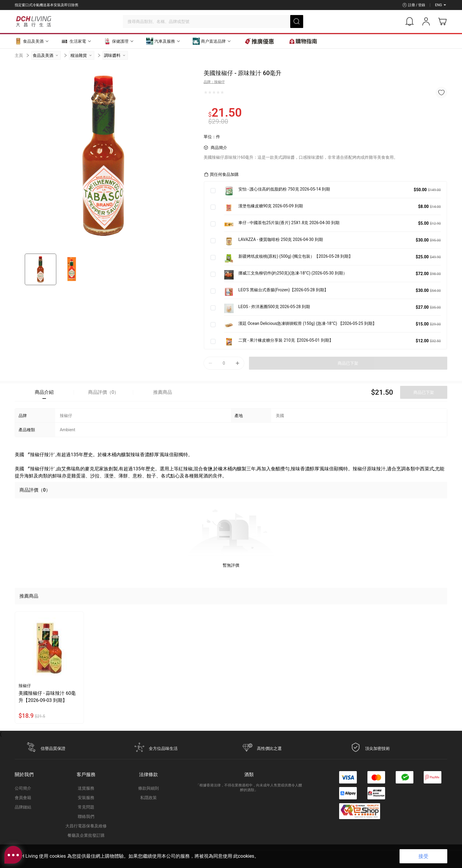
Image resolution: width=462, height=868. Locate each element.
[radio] (206, 92)
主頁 (19, 55)
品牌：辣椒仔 (214, 82)
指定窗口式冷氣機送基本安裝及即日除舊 (47, 5)
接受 (423, 856)
